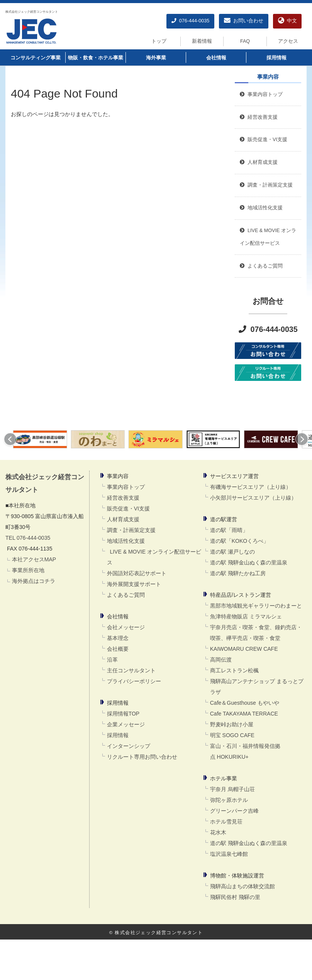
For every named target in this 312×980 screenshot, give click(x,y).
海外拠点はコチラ (34, 581)
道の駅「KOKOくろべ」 (239, 541)
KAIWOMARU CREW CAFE (244, 649)
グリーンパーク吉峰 (234, 811)
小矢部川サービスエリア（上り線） (253, 498)
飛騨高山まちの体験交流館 (242, 886)
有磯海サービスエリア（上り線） (251, 487)
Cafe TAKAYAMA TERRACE (244, 714)
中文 (287, 21)
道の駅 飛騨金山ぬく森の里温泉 (249, 562)
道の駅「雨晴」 (229, 530)
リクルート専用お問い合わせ (142, 757)
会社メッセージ (126, 627)
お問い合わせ (244, 21)
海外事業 (156, 58)
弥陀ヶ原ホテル (229, 800)
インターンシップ (129, 746)
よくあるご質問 (126, 595)
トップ (159, 41)
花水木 (218, 832)
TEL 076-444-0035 (28, 538)
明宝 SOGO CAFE (232, 735)
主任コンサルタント (131, 670)
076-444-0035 (190, 21)
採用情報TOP (123, 714)
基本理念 (118, 638)
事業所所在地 (28, 570)
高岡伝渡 (221, 660)
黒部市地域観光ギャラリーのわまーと (256, 606)
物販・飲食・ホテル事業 (96, 58)
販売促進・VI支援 (128, 509)
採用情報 (276, 58)
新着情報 (202, 41)
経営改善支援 (259, 117)
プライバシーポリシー (134, 681)
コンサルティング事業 (36, 58)
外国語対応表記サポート (137, 573)
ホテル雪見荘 (226, 822)
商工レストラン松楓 (234, 670)
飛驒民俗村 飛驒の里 (235, 897)
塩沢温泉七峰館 (229, 854)
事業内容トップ (261, 94)
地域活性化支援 (126, 541)
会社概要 (118, 649)
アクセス (288, 41)
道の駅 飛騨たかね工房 (238, 573)
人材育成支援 (123, 519)
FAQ (245, 41)
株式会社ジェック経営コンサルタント (32, 12)
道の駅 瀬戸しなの (232, 552)
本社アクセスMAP (34, 559)
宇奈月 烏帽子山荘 (232, 789)
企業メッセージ (126, 724)
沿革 (112, 660)
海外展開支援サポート (134, 584)
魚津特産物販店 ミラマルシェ (246, 616)
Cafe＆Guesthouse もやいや (245, 703)
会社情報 (216, 58)
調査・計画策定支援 (131, 530)
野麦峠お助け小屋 (232, 724)
